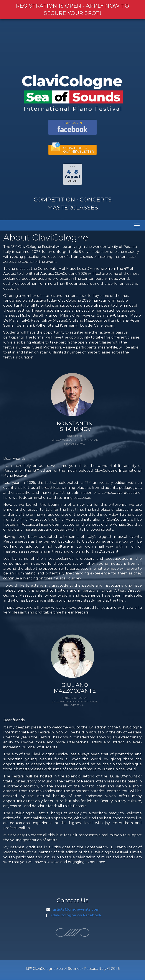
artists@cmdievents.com (76, 909)
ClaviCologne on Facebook (76, 915)
